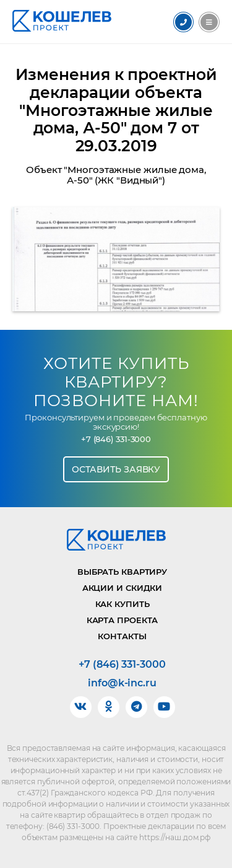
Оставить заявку (116, 469)
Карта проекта (122, 620)
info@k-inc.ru (122, 683)
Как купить (122, 604)
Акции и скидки (122, 588)
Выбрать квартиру (122, 572)
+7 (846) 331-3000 (116, 439)
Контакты (122, 636)
